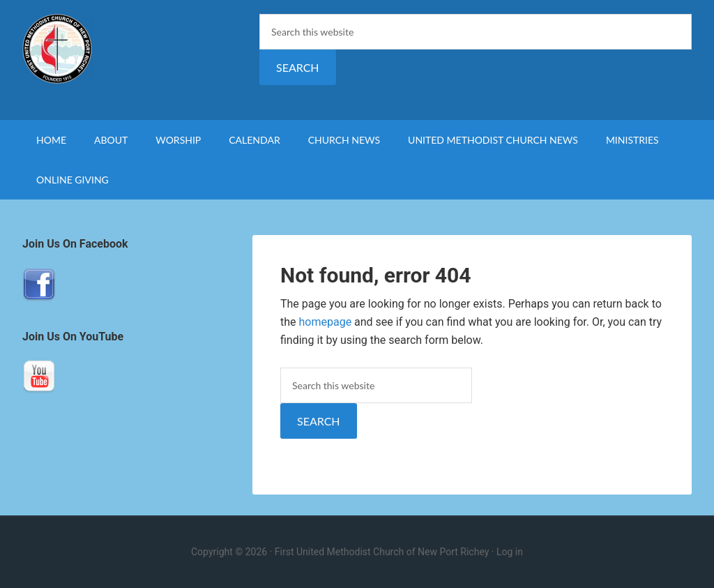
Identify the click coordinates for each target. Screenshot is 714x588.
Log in (510, 552)
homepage (326, 322)
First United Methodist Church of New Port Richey (141, 49)
